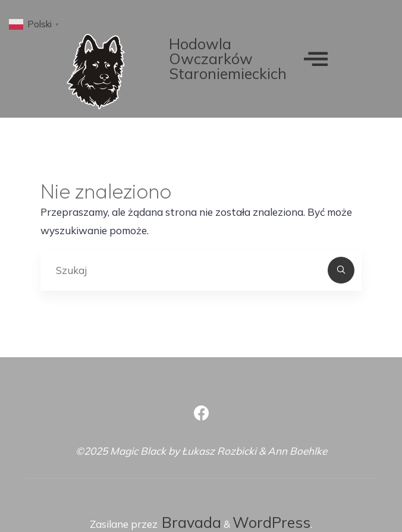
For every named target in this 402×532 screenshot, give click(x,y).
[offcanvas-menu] (316, 59)
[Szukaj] (342, 271)
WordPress (271, 522)
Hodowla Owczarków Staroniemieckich (228, 59)
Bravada (189, 522)
